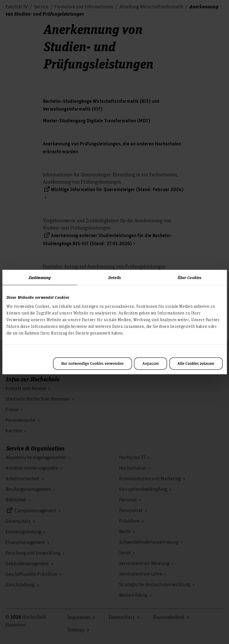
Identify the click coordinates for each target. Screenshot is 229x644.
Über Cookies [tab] (189, 277)
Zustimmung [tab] (40, 277)
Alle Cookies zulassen (196, 364)
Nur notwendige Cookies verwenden (92, 364)
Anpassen (151, 364)
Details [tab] (114, 277)
